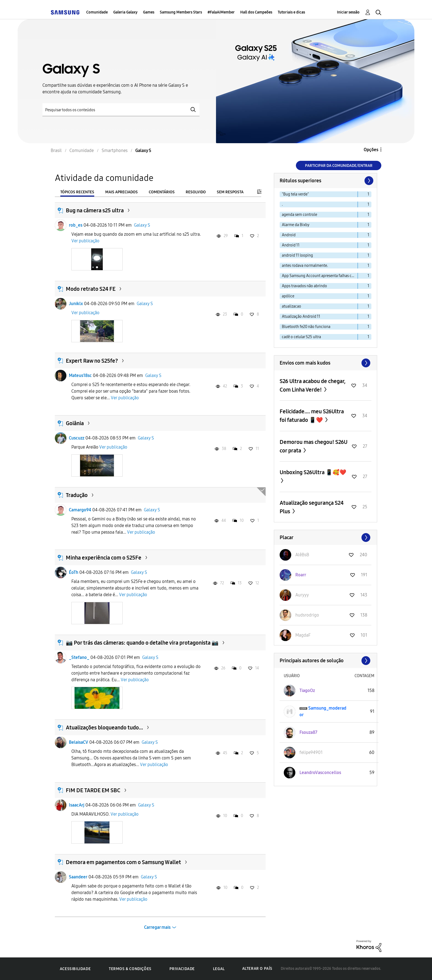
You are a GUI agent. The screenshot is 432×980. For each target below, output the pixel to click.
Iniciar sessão (348, 12)
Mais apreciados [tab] (121, 192)
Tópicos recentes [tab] (77, 192)
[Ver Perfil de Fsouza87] (308, 732)
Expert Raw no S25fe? (92, 361)
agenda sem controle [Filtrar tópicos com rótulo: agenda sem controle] (299, 215)
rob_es (76, 225)
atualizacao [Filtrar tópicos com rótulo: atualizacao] (291, 306)
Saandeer (78, 877)
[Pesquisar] (121, 110)
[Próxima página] (368, 181)
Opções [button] (371, 150)
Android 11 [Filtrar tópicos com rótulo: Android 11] (291, 245)
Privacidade (182, 969)
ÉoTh (74, 572)
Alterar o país (257, 969)
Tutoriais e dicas (291, 12)
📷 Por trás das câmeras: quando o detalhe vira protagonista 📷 (142, 643)
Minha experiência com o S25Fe (104, 558)
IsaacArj (77, 805)
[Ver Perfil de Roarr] (301, 575)
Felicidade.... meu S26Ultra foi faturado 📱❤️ (312, 416)
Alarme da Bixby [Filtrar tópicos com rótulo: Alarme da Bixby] (296, 225)
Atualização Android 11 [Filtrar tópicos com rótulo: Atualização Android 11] (301, 317)
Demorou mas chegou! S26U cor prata (314, 446)
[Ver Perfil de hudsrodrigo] (307, 615)
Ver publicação (85, 241)
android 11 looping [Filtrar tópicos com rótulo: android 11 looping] (297, 255)
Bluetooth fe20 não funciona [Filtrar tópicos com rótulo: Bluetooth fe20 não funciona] (306, 327)
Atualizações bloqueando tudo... (104, 727)
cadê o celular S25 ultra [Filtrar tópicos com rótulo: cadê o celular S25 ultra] (301, 337)
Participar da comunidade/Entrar (339, 166)
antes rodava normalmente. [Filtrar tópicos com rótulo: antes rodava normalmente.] (305, 266)
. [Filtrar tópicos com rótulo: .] (282, 204)
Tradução (77, 495)
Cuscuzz (77, 438)
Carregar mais (157, 927)
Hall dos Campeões (256, 12)
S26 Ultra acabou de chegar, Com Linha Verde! (313, 385)
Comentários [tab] (162, 192)
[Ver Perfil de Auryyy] (302, 595)
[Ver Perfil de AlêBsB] (302, 555)
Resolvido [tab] (196, 192)
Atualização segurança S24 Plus (312, 507)
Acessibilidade (75, 969)
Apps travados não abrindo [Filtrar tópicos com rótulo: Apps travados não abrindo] (304, 286)
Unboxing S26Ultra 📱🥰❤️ (313, 472)
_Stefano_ (79, 657)
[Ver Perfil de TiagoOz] (307, 690)
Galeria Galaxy (125, 12)
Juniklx (76, 304)
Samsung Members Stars (181, 12)
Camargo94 (80, 510)
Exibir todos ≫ (326, 363)
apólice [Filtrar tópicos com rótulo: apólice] (288, 296)
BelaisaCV (79, 742)
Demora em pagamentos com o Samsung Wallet (123, 862)
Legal (219, 969)
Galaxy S (142, 225)
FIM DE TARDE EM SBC (93, 790)
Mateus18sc (80, 375)
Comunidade (97, 12)
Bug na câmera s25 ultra (95, 210)
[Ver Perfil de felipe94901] (311, 752)
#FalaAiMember (221, 12)
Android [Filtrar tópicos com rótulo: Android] (289, 235)
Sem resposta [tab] (230, 192)
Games (149, 12)
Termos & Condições (130, 969)
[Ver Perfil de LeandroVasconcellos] (320, 773)
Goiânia (75, 423)
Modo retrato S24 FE (91, 289)
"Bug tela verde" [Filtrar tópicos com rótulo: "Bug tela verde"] (295, 194)
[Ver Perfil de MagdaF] (303, 635)
